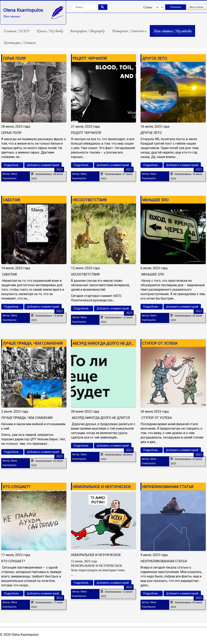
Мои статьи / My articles (172, 31)
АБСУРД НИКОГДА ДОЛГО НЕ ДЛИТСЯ (107, 343)
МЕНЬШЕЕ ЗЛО (155, 200)
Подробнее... (12, 165)
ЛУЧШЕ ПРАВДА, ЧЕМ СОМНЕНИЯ (33, 343)
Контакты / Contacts (20, 43)
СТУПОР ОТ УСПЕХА (160, 343)
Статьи (148, 7)
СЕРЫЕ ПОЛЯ (14, 58)
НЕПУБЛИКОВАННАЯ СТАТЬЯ (168, 487)
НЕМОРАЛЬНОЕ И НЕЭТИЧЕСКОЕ (102, 487)
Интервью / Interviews (129, 31)
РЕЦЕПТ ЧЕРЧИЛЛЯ (90, 58)
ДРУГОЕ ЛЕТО (155, 58)
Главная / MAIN (16, 31)
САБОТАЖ (11, 200)
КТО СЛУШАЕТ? (17, 487)
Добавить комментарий (43, 165)
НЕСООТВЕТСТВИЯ (90, 200)
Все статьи (196, 7)
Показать (176, 7)
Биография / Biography (87, 31)
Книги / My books (50, 31)
